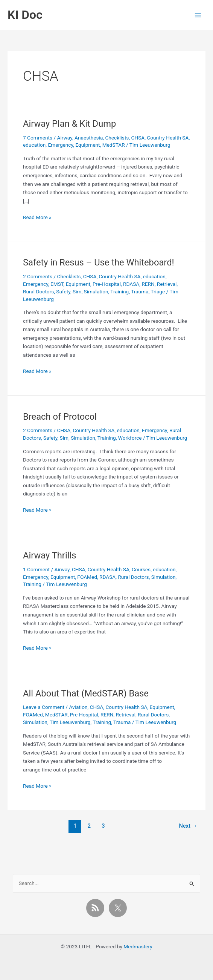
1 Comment (36, 569)
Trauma (140, 291)
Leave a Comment (44, 707)
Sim (77, 291)
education (34, 145)
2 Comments (38, 276)
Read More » (37, 217)
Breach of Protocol (60, 417)
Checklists (117, 138)
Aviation (78, 707)
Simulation (96, 291)
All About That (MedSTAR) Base (86, 693)
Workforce (130, 438)
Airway (65, 138)
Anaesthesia (89, 138)
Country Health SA (168, 138)
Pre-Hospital (107, 284)
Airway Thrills (49, 555)
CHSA (138, 138)
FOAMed (87, 577)
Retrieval (167, 284)
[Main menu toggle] (198, 15)
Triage (158, 291)
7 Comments (38, 138)
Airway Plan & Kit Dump (69, 124)
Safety (63, 291)
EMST (57, 284)
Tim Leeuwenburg (70, 722)
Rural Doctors (38, 291)
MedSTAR (114, 145)
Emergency (60, 145)
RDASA (131, 284)
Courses (141, 569)
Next (188, 826)
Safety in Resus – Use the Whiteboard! (99, 262)
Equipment (87, 145)
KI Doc (25, 15)
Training (119, 291)
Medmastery (138, 946)
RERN (148, 284)
